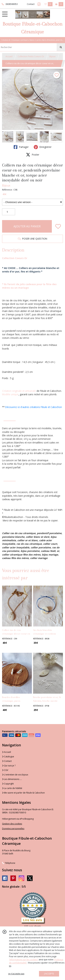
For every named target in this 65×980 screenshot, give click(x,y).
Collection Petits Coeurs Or (31, 56)
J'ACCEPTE (49, 974)
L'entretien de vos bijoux (15, 775)
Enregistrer (43, 147)
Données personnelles (13, 829)
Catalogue (8, 757)
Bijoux (52, 56)
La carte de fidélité (12, 788)
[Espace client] (39, 4)
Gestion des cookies (12, 824)
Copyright (8, 784)
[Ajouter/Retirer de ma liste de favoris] (58, 226)
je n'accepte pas (16, 974)
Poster (33, 155)
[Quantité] (9, 212)
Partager (21, 147)
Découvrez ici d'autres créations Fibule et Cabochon (34, 407)
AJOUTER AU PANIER (27, 226)
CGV (5, 770)
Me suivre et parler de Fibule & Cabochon (23, 793)
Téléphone (9, 863)
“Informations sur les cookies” (24, 960)
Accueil (9, 56)
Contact (31, 4)
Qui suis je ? (9, 766)
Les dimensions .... (12, 779)
